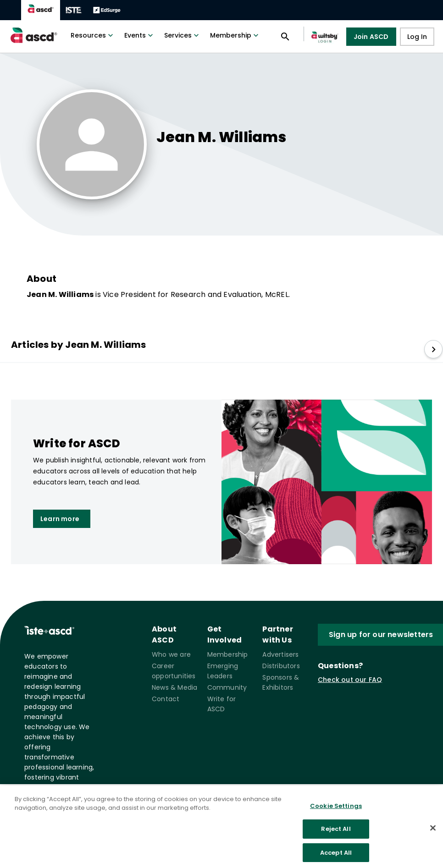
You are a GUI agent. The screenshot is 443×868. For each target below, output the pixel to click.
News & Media (174, 687)
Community (227, 687)
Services (183, 35)
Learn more (60, 519)
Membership (235, 35)
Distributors (281, 666)
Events (140, 35)
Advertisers (280, 654)
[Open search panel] (285, 37)
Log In (417, 37)
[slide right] (433, 349)
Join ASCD (371, 37)
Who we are (171, 654)
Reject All (336, 835)
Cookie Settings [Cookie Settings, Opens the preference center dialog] (336, 811)
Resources (93, 35)
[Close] (433, 833)
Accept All (336, 858)
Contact (166, 699)
